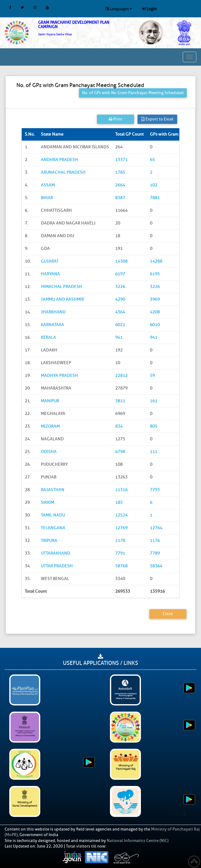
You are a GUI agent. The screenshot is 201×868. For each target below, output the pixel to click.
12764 (156, 528)
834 (119, 426)
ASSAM (48, 185)
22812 (121, 375)
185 (119, 502)
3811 (120, 401)
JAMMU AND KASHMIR (62, 299)
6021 (120, 325)
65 (152, 160)
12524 (121, 515)
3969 (155, 299)
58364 (156, 566)
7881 (155, 198)
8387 (120, 198)
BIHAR (47, 198)
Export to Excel (157, 119)
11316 (121, 490)
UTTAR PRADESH (57, 566)
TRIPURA (49, 541)
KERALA (48, 337)
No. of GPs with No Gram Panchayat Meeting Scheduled (133, 93)
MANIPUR (50, 401)
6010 (155, 325)
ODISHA (49, 452)
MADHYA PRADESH (59, 375)
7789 (155, 553)
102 (154, 185)
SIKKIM (48, 502)
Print (116, 119)
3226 (120, 287)
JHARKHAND (53, 312)
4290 (120, 299)
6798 (120, 452)
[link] (84, 28)
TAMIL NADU (53, 515)
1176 (155, 541)
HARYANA (50, 274)
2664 (120, 185)
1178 (120, 541)
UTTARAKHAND (56, 553)
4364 (120, 312)
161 (154, 401)
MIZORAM (50, 426)
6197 (120, 274)
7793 (155, 490)
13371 (121, 160)
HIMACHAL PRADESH (61, 287)
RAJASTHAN (53, 490)
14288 (156, 261)
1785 (120, 172)
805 (154, 426)
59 (152, 375)
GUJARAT (50, 261)
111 (154, 452)
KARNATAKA (52, 325)
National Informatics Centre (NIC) (138, 841)
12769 (121, 528)
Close (168, 614)
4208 (155, 312)
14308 (121, 261)
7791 (120, 553)
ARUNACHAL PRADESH (63, 172)
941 (119, 337)
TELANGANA (53, 528)
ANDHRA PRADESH (59, 160)
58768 (121, 566)
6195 (155, 274)
